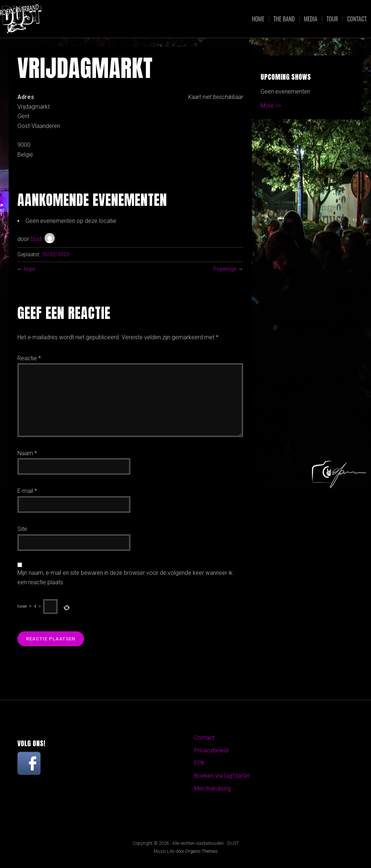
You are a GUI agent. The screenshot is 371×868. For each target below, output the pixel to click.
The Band (284, 19)
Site (22, 529)
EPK (199, 763)
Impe (30, 269)
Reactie (29, 358)
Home (258, 19)
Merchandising (212, 788)
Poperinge (225, 269)
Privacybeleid (211, 750)
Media (311, 19)
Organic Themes (201, 851)
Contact (357, 19)
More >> (271, 106)
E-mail (27, 491)
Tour (332, 19)
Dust (36, 239)
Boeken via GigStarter (222, 776)
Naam (27, 453)
